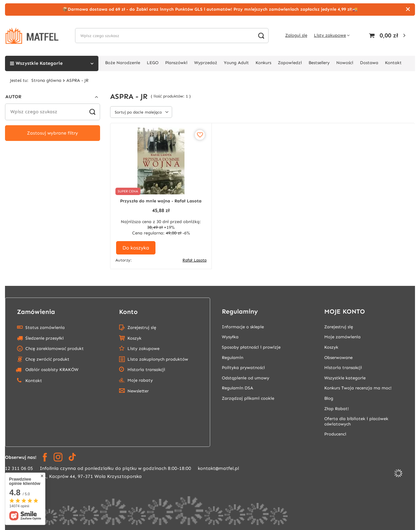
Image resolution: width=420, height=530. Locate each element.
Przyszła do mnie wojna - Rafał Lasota (161, 201)
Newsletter (138, 391)
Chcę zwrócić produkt (47, 359)
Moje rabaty (140, 380)
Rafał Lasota (194, 260)
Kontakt (393, 63)
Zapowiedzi (290, 63)
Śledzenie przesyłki (45, 338)
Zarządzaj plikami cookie (248, 398)
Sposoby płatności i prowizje (251, 347)
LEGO (153, 63)
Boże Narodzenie (123, 63)
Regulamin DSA (238, 388)
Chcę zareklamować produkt (55, 348)
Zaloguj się (296, 35)
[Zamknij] (408, 9)
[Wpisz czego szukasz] (172, 36)
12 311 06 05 (19, 468)
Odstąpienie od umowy (246, 378)
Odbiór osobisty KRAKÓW (47, 370)
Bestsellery (319, 63)
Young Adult (236, 63)
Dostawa (369, 63)
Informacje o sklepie (243, 327)
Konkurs (263, 63)
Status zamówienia (45, 327)
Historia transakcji (146, 370)
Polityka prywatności (243, 368)
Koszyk (134, 338)
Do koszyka (136, 248)
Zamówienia (36, 312)
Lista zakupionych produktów (158, 359)
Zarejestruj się (142, 327)
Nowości (345, 63)
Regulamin (233, 358)
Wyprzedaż (206, 63)
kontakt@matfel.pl (218, 468)
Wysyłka (230, 337)
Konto (128, 312)
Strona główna (46, 80)
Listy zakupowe (330, 35)
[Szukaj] (261, 36)
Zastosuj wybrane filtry (53, 133)
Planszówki (176, 63)
